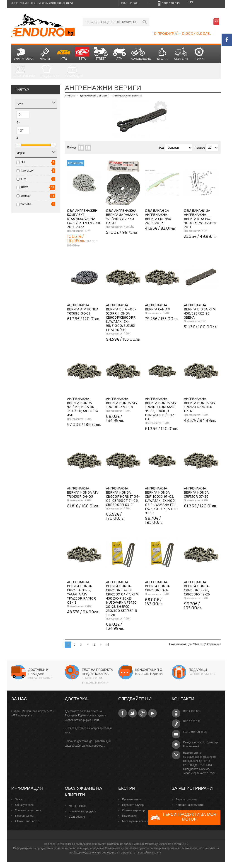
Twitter (133, 713)
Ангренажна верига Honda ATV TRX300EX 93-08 (122, 403)
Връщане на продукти (82, 811)
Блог (190, 2)
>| (108, 645)
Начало (70, 96)
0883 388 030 (171, 3)
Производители (132, 799)
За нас (19, 799)
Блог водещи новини (135, 821)
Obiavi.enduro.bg (27, 821)
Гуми (200, 54)
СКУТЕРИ (181, 54)
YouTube (152, 713)
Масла (162, 54)
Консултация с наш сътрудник (149, 672)
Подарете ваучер (133, 805)
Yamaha (26, 204)
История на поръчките (190, 805)
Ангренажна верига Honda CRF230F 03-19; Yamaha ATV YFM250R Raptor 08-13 (81, 592)
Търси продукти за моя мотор (183, 817)
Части (45, 54)
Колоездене (141, 54)
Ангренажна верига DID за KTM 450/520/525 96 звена (200, 311)
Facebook (123, 713)
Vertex (25, 196)
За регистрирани (186, 799)
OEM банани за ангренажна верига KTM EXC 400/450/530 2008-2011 (201, 219)
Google (143, 713)
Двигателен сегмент (94, 96)
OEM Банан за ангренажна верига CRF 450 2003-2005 (158, 217)
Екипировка (24, 54)
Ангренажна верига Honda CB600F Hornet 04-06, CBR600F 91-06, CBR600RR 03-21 (123, 497)
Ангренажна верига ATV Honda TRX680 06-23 (83, 309)
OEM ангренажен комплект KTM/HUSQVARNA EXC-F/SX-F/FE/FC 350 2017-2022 (84, 219)
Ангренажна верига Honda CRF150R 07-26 (196, 492)
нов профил (65, 3)
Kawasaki (27, 171)
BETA (82, 54)
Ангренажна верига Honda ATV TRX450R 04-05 (83, 492)
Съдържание (77, 817)
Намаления (129, 816)
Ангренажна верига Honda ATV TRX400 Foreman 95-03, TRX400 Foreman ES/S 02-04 (161, 409)
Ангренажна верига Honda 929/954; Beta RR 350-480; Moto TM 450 (82, 407)
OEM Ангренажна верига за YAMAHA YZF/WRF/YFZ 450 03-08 (122, 217)
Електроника (24, 71)
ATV (119, 54)
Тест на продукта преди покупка (97, 672)
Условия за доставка (28, 810)
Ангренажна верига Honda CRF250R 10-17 (157, 586)
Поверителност (25, 816)
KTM (64, 54)
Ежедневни (49, 71)
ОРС (184, 844)
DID (23, 162)
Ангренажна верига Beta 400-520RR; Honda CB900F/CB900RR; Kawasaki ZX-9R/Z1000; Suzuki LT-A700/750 (121, 317)
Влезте (34, 3)
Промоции (74, 71)
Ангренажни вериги (128, 96)
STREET (101, 54)
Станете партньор (133, 810)
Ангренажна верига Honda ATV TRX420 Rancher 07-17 (200, 405)
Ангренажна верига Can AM (158, 307)
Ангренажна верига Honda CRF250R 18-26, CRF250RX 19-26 (197, 588)
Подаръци (198, 670)
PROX (24, 187)
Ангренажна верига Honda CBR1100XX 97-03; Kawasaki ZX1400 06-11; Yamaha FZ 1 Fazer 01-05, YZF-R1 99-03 (161, 501)
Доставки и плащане (38, 672)
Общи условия (24, 805)
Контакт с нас (77, 806)
